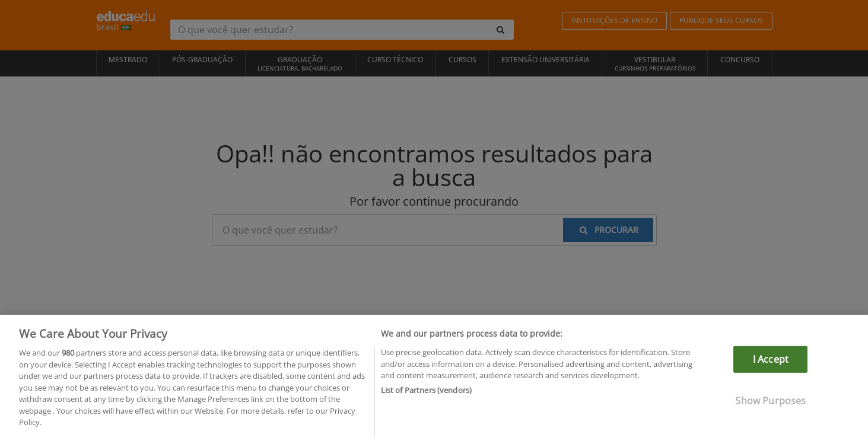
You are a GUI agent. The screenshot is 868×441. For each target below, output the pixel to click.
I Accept (771, 362)
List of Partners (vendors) (426, 392)
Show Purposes (770, 404)
